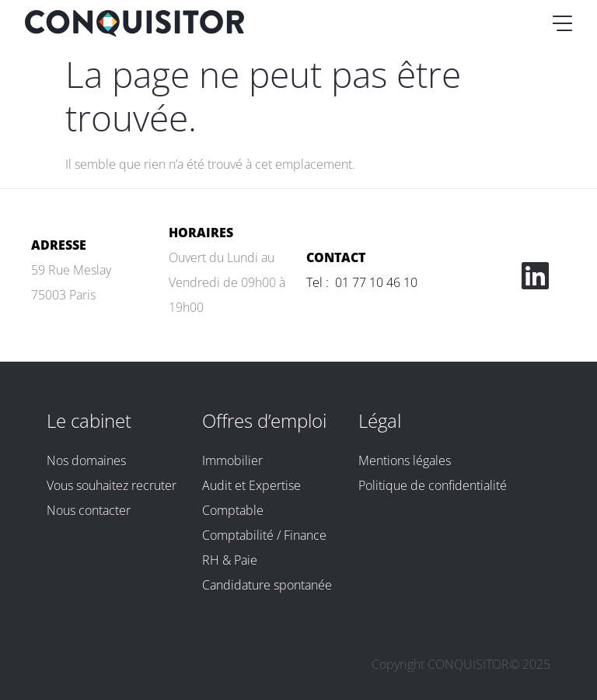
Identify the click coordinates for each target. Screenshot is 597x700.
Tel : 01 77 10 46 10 (362, 282)
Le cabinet (89, 420)
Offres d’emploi (264, 420)
